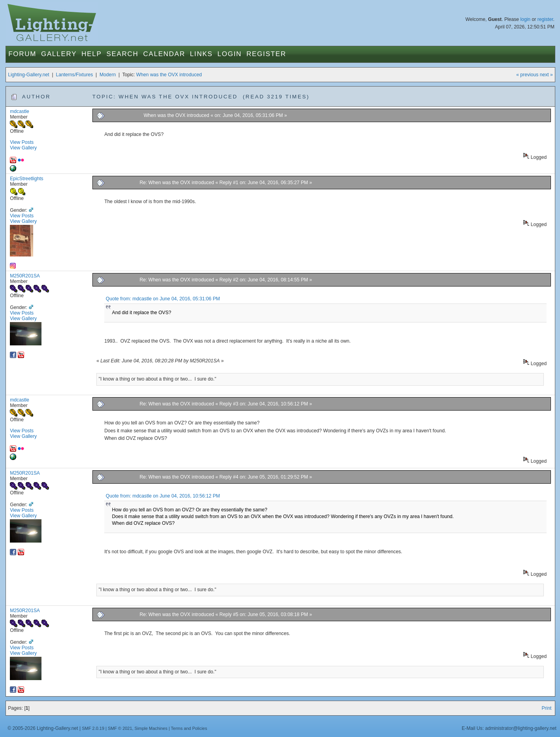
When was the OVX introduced (169, 75)
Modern (108, 75)
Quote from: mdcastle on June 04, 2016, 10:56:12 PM (163, 496)
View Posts (22, 142)
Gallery (59, 54)
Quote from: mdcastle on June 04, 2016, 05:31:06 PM (163, 299)
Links (201, 54)
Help (91, 54)
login (525, 19)
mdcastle (20, 111)
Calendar (164, 54)
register (545, 19)
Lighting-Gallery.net (29, 75)
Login (230, 54)
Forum (22, 54)
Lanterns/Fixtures (74, 75)
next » (546, 75)
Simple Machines (151, 728)
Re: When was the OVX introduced (177, 183)
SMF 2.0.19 (93, 728)
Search (122, 54)
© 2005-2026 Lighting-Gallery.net (43, 728)
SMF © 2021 (120, 728)
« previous (527, 75)
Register (266, 54)
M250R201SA (25, 276)
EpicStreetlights (26, 179)
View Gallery (23, 148)
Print (546, 708)
